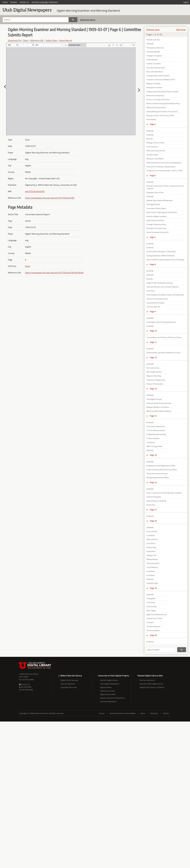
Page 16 (153, 482)
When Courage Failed (154, 446)
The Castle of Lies (153, 368)
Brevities (150, 139)
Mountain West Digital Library (151, 684)
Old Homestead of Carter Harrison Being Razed (164, 163)
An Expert (150, 622)
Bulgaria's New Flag (154, 376)
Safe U (143, 713)
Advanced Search (88, 20)
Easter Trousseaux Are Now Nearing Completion (164, 493)
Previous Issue (153, 29)
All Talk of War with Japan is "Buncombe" (161, 252)
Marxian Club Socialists (155, 384)
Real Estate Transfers (154, 87)
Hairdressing (151, 547)
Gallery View (51, 40)
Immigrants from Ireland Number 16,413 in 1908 (164, 171)
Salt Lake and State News (156, 68)
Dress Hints (151, 505)
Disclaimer (154, 713)
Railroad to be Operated (155, 96)
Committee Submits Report (156, 208)
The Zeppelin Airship (154, 399)
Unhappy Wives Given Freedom (158, 76)
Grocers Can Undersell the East (158, 100)
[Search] (36, 20)
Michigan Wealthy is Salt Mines (158, 407)
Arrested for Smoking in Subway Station (161, 167)
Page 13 (153, 389)
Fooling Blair (151, 598)
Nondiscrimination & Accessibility (123, 713)
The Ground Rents (153, 630)
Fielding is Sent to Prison (155, 143)
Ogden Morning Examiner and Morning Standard (88, 11)
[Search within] (161, 650)
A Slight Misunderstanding (156, 434)
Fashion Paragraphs (154, 497)
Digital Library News (108, 694)
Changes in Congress (154, 56)
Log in (186, 2)
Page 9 (153, 311)
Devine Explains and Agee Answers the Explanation (165, 295)
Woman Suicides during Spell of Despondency (163, 103)
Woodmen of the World (155, 159)
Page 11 (153, 342)
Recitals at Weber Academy (156, 216)
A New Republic (152, 60)
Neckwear (150, 579)
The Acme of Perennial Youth (157, 299)
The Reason (151, 442)
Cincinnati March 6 (153, 307)
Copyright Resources (69, 687)
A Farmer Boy (151, 607)
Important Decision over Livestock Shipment (163, 287)
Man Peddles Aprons (154, 372)
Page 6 (153, 175)
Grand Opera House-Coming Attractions (161, 322)
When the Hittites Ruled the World (159, 411)
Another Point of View (154, 618)
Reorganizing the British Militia (158, 478)
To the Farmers (152, 147)
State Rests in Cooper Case (156, 228)
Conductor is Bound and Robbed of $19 (161, 80)
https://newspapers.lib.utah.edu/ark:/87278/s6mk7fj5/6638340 (54, 273)
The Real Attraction (153, 626)
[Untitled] (150, 44)
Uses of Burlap (152, 531)
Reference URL (37, 40)
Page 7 (153, 237)
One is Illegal (151, 611)
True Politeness (152, 567)
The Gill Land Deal (153, 40)
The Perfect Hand (153, 563)
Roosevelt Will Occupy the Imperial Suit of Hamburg (165, 260)
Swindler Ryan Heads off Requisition (160, 200)
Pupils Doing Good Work (155, 220)
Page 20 (153, 635)
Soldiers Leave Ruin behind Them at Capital (162, 92)
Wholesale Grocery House (156, 107)
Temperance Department (156, 380)
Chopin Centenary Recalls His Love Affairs (162, 470)
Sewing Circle (151, 555)
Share (26, 40)
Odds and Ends (152, 539)
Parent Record (66, 40)
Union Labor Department (156, 426)
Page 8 (153, 264)
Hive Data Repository (108, 701)
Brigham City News (153, 84)
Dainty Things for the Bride (156, 501)
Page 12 (153, 357)
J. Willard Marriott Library (29, 674)
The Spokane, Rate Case (155, 48)
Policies (166, 713)
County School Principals (155, 303)
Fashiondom (151, 551)
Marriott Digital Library (109, 680)
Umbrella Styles (152, 583)
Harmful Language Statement (45, 2)
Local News (151, 291)
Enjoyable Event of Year (155, 192)
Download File (14, 40)
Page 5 (153, 124)
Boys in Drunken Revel (155, 72)
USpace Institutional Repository (112, 698)
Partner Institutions (147, 680)
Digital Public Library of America (152, 687)
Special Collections (68, 684)
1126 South (151, 602)
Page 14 (153, 416)
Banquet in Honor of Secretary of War (160, 115)
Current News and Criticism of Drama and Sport (164, 337)
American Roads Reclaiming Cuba (159, 403)
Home (5, 2)
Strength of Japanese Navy (156, 224)
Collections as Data (107, 691)
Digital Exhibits (106, 687)
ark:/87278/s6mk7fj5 (35, 191)
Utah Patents (151, 119)
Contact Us (24, 2)
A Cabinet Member (153, 52)
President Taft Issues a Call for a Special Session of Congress (165, 187)
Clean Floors (151, 543)
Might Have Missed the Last (157, 614)
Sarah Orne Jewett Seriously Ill (157, 232)
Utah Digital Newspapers (110, 684)
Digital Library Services (69, 680)
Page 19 (153, 588)
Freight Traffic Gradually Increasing (159, 283)
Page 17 (153, 510)
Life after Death (152, 155)
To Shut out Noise (153, 438)
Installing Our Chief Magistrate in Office (161, 466)
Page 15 (153, 455)
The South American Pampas (157, 474)
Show (28, 266)
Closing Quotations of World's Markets (161, 256)
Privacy (102, 713)
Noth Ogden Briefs (153, 204)
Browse (14, 2)
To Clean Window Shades (156, 430)
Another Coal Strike (154, 64)
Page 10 (153, 331)
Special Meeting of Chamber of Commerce (162, 112)
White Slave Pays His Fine (156, 151)
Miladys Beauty (152, 559)
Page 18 (153, 521)
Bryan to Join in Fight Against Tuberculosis (162, 212)
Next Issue (181, 29)
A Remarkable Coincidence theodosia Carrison (163, 353)
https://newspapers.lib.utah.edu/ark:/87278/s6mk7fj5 (50, 198)
